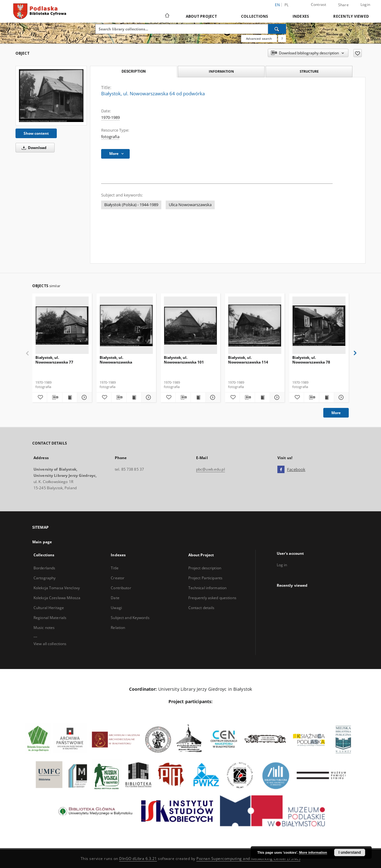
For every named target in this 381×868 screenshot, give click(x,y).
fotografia (110, 137)
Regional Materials (50, 618)
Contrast (319, 5)
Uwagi (116, 608)
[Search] (277, 29)
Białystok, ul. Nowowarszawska (116, 360)
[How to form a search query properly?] (282, 38)
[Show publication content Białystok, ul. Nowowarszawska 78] (327, 397)
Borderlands (44, 568)
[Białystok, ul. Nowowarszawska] (126, 325)
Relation (118, 628)
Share (343, 5)
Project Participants (205, 578)
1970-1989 (110, 118)
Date (115, 598)
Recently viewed (351, 16)
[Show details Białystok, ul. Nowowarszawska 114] (276, 397)
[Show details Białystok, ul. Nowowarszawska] (148, 397)
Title (115, 568)
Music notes (44, 628)
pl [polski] (287, 5)
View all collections (50, 644)
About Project (201, 16)
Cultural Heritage (49, 608)
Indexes (301, 16)
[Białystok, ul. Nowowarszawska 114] (255, 325)
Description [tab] (134, 71)
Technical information (208, 588)
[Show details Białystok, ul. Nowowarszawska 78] (341, 397)
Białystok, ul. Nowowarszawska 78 (311, 360)
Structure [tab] (309, 71)
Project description (205, 568)
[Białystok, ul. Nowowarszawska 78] (319, 325)
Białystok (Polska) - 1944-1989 (131, 205)
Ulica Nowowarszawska (190, 205)
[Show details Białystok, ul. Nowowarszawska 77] (84, 397)
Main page (42, 542)
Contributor (121, 588)
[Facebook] (281, 470)
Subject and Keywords (130, 618)
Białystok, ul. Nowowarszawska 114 (248, 360)
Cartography (45, 578)
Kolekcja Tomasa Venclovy (57, 588)
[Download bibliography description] (54, 397)
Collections (255, 16)
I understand (350, 852)
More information (313, 852)
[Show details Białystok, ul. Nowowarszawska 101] (212, 397)
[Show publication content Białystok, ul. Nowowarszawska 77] (70, 397)
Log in (282, 565)
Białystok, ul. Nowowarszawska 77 (54, 360)
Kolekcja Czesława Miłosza (57, 598)
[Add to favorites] (358, 53)
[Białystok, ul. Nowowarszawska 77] (62, 325)
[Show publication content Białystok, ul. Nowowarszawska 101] (198, 397)
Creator (118, 578)
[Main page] (167, 16)
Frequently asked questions (212, 598)
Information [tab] (221, 71)
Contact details (202, 608)
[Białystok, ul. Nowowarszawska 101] (191, 325)
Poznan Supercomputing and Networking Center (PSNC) (248, 859)
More (336, 413)
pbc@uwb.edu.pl (211, 469)
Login (365, 5)
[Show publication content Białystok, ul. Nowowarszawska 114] (262, 397)
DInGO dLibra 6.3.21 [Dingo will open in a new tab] (138, 859)
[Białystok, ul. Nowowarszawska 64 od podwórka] (51, 95)
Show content (36, 133)
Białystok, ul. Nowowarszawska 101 (184, 360)
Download (33, 148)
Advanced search (259, 38)
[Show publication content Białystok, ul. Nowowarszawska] (134, 397)
